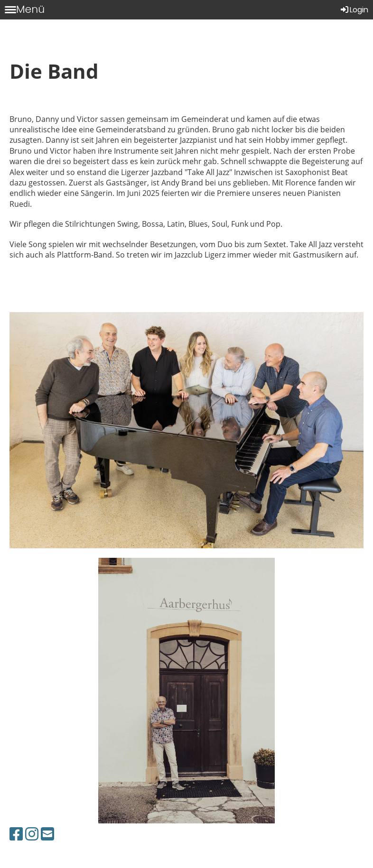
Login (354, 10)
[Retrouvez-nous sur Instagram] (32, 834)
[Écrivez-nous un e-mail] (47, 834)
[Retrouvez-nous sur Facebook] (16, 834)
